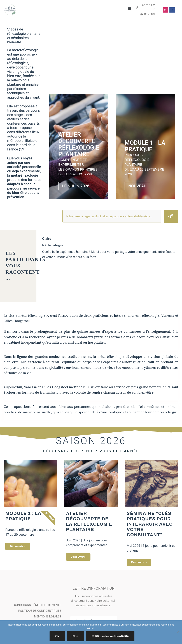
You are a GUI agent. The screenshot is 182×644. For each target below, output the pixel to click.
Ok (57, 636)
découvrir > (139, 562)
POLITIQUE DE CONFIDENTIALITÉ (40, 611)
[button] (129, 9)
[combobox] (112, 216)
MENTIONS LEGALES (48, 617)
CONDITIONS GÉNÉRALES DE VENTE (38, 605)
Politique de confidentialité (110, 636)
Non (75, 636)
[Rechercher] (171, 216)
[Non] (178, 632)
